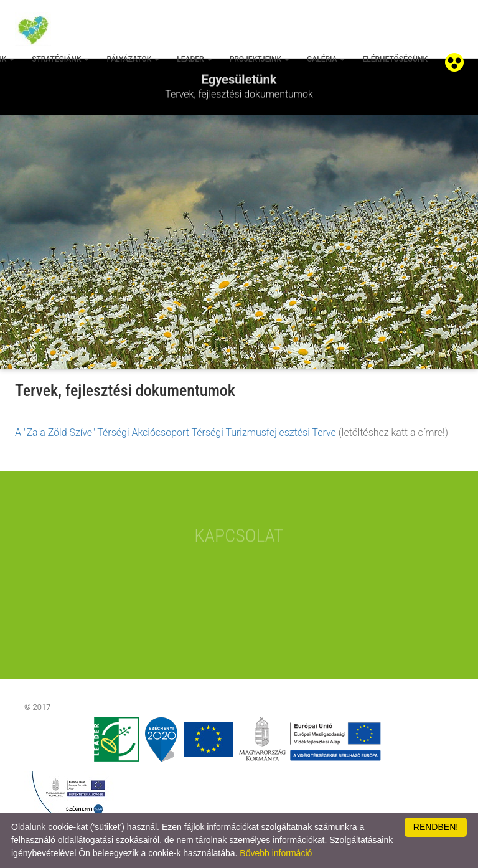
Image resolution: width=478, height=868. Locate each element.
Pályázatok (133, 59)
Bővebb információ (276, 853)
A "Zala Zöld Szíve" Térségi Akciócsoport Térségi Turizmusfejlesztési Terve (176, 432)
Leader (194, 59)
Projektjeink (260, 59)
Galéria (326, 59)
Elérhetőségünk (395, 59)
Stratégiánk (60, 59)
